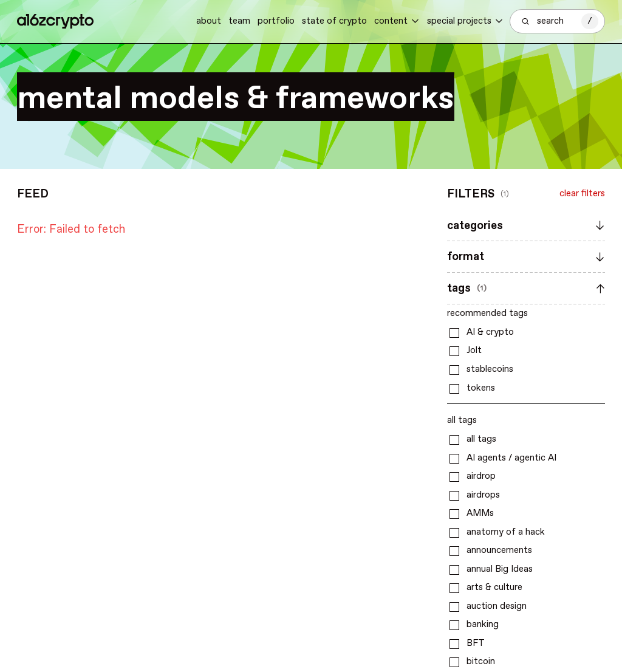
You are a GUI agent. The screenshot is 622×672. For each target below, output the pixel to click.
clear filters (582, 194)
